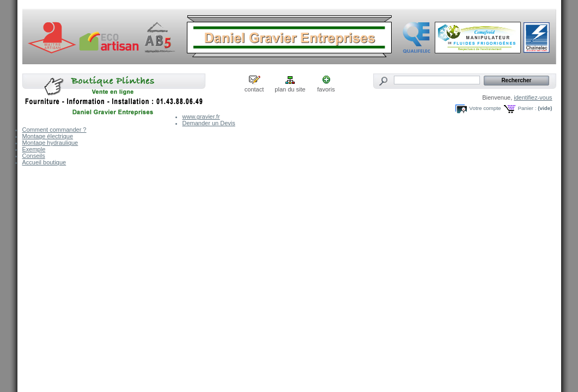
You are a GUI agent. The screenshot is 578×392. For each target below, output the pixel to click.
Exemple (34, 149)
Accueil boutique (44, 162)
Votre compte (485, 108)
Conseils (34, 156)
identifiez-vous (533, 97)
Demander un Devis (209, 123)
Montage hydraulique (50, 143)
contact (254, 89)
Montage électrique (48, 136)
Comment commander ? (54, 130)
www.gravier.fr (201, 117)
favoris (326, 89)
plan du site (290, 89)
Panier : (527, 108)
